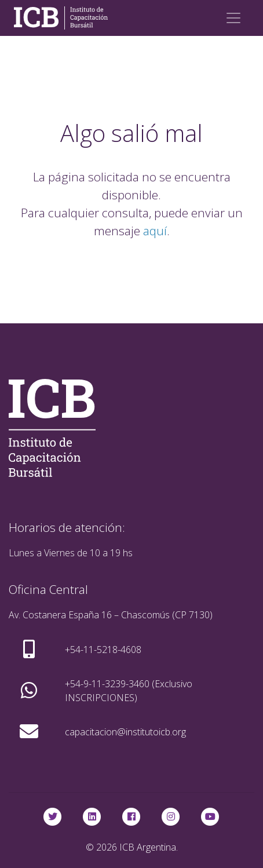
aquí (155, 231)
